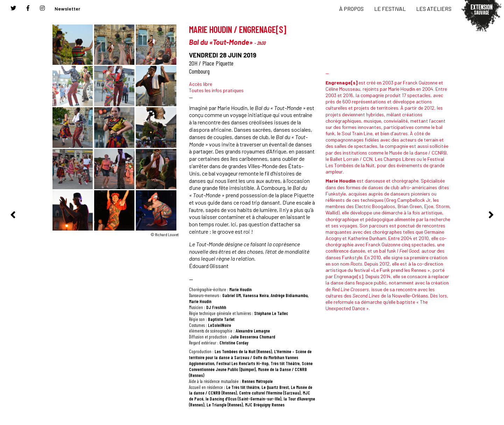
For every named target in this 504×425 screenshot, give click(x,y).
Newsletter (67, 9)
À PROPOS (351, 9)
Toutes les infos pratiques (216, 90)
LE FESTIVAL (390, 9)
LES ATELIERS (434, 9)
